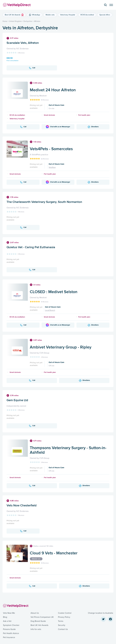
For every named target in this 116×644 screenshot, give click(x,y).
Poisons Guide (9, 629)
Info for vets (36, 629)
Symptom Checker (11, 625)
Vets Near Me (9, 613)
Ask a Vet (7, 621)
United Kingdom (15, 21)
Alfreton (37, 21)
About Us (35, 613)
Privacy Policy (64, 617)
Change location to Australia (100, 613)
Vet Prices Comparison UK (42, 617)
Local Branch (50, 310)
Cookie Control (65, 613)
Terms (61, 621)
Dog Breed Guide (38, 621)
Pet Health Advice (11, 633)
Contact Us (63, 629)
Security (62, 625)
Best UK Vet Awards (39, 625)
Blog (5, 617)
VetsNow (52, 167)
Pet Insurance (9, 637)
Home (5, 21)
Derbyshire (28, 21)
